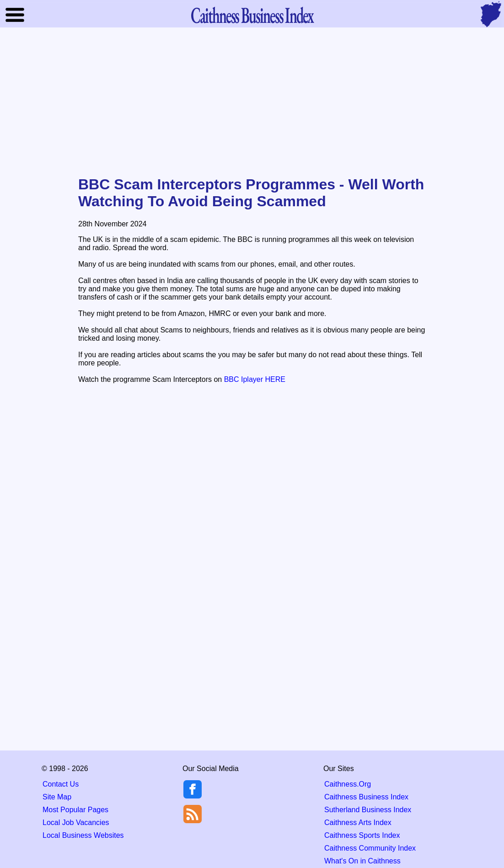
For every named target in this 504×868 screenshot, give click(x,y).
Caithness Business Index (366, 797)
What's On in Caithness (362, 861)
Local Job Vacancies (76, 822)
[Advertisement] (252, 102)
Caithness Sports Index (362, 835)
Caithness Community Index (370, 848)
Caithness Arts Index (358, 822)
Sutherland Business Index (368, 810)
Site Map (57, 797)
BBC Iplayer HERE (255, 379)
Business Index (252, 15)
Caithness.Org (348, 784)
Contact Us (61, 784)
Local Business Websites (83, 835)
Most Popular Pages (75, 810)
